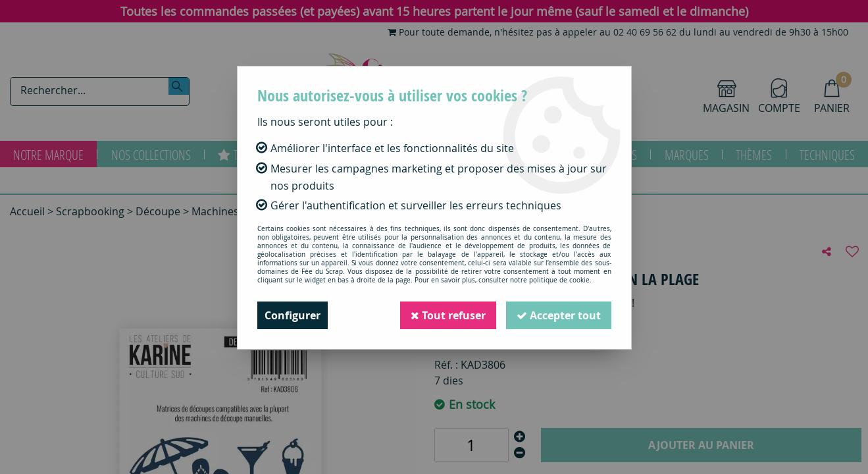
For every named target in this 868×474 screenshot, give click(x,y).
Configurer (293, 315)
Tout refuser (448, 315)
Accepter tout (559, 315)
